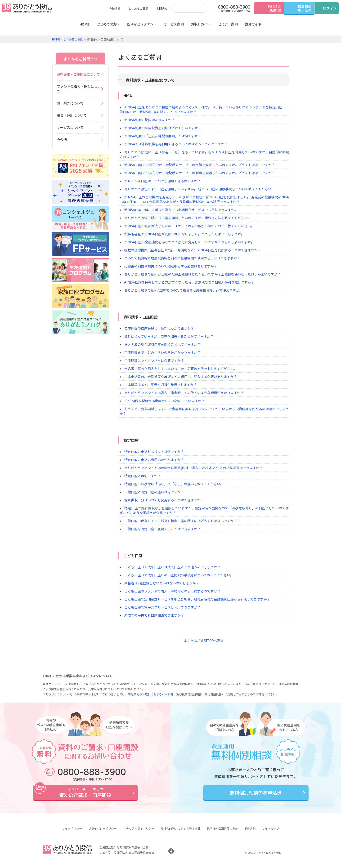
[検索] (184, 8)
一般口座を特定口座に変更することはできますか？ (162, 529)
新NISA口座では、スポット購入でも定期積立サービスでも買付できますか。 (181, 210)
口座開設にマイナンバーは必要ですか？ (154, 361)
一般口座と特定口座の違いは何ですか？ (154, 492)
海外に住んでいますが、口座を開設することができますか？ (169, 336)
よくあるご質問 (138, 8)
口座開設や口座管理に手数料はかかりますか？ (159, 328)
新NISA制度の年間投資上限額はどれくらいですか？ (163, 128)
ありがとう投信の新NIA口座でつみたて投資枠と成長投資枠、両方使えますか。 (183, 290)
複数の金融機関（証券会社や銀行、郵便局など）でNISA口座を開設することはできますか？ (193, 250)
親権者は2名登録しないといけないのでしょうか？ (162, 583)
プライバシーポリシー (103, 832)
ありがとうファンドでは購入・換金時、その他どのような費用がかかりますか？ (184, 393)
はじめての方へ (108, 24)
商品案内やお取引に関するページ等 (151, 694)
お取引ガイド (201, 24)
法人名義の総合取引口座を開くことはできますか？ (162, 344)
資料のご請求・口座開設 (85, 794)
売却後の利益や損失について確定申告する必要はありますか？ (171, 266)
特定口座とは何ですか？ (143, 476)
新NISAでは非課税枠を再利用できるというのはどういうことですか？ (176, 144)
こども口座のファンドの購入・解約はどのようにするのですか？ (172, 591)
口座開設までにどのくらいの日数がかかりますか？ (162, 352)
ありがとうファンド (142, 24)
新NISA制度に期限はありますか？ (150, 120)
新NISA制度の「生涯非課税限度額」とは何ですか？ (163, 136)
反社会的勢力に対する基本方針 (180, 832)
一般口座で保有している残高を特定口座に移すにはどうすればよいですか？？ (182, 521)
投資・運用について (72, 115)
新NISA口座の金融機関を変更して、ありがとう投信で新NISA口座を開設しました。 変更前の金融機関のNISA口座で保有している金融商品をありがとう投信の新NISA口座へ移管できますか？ (204, 199)
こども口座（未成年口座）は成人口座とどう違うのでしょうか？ (172, 567)
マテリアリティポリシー (139, 832)
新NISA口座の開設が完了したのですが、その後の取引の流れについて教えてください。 (189, 226)
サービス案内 (174, 24)
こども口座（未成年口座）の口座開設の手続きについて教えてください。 (179, 575)
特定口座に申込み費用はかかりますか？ (154, 460)
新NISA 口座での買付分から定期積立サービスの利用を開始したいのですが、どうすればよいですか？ (200, 173)
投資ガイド (253, 24)
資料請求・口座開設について (78, 74)
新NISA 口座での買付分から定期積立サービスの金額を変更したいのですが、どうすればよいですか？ (200, 165)
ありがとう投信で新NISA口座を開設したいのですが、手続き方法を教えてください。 (188, 218)
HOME (85, 24)
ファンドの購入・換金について (79, 89)
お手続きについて (70, 103)
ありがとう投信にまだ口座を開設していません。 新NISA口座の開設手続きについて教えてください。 (200, 189)
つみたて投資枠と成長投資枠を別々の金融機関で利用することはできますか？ (182, 258)
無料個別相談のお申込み (256, 794)
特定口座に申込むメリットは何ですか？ (154, 452)
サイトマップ (271, 832)
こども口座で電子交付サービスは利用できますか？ (162, 607)
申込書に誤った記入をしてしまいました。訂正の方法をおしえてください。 (181, 369)
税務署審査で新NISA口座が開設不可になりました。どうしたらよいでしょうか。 (184, 234)
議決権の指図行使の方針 (222, 832)
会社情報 (115, 8)
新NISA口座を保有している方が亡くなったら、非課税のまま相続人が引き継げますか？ (189, 282)
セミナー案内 (228, 24)
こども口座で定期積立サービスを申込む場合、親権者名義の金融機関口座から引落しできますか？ (197, 599)
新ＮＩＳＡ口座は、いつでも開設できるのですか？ (162, 181)
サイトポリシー (72, 832)
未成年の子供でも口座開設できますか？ (154, 615)
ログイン (330, 8)
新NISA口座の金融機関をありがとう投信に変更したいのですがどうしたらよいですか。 (189, 242)
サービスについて (70, 127)
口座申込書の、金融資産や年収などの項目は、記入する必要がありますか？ (181, 377)
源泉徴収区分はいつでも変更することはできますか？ (164, 500)
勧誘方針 (250, 832)
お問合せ (162, 8)
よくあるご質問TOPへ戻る (204, 641)
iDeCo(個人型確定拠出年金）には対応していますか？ (164, 401)
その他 (62, 139)
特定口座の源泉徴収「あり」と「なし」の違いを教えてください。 (174, 484)
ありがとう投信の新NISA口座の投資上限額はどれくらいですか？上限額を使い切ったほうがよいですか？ (202, 274)
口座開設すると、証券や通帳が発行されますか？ (161, 385)
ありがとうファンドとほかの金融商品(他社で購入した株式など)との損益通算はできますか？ (193, 468)
